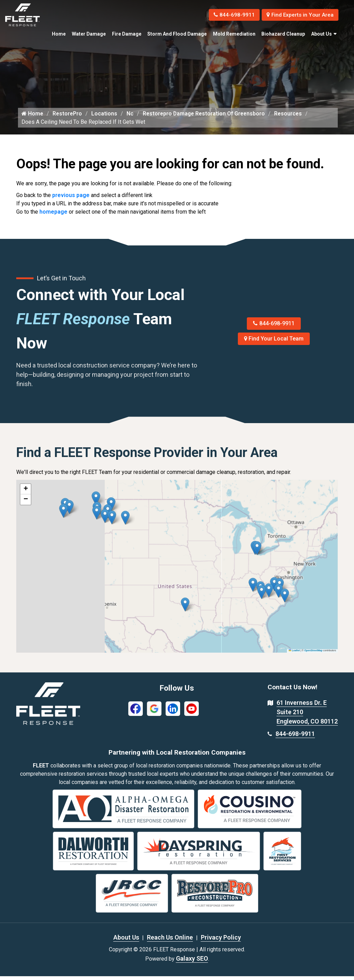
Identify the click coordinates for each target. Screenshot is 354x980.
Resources (292, 117)
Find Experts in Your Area (298, 15)
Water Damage (89, 34)
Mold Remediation (234, 34)
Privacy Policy (221, 941)
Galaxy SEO (192, 962)
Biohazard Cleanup (283, 34)
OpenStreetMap (313, 654)
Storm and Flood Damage (177, 34)
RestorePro (68, 117)
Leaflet (294, 654)
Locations (105, 117)
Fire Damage (127, 34)
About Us (322, 34)
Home (59, 34)
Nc (131, 117)
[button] (125, 521)
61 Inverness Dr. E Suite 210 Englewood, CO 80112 (307, 716)
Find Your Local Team (274, 342)
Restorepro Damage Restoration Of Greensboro (206, 117)
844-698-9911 (229, 15)
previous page (71, 199)
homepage (53, 216)
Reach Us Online (170, 941)
